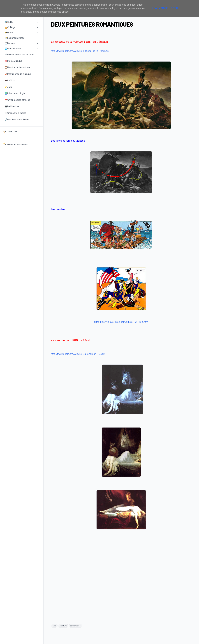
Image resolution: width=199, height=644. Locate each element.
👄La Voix (10, 80)
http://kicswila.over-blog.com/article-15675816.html (121, 322)
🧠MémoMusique (14, 61)
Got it (175, 8)
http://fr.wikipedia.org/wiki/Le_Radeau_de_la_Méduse (80, 51)
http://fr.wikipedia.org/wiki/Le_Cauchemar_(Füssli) (78, 354)
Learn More (160, 8)
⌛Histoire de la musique (17, 67)
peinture (63, 626)
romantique (75, 626)
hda (54, 626)
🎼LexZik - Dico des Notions (19, 54)
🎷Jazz (8, 87)
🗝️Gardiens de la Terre (17, 119)
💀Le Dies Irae (12, 106)
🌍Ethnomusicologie (15, 93)
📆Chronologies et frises (17, 100)
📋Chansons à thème (15, 113)
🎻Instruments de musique (18, 74)
